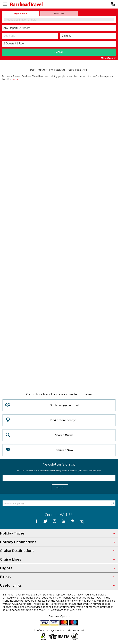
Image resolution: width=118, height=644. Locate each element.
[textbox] (59, 20)
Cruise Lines (58, 559)
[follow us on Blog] (82, 522)
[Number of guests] (59, 44)
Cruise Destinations (58, 551)
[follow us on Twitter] (45, 522)
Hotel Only (59, 13)
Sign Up (60, 487)
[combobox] (59, 20)
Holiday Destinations (58, 542)
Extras (58, 577)
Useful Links (58, 585)
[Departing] (30, 36)
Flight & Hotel (21, 13)
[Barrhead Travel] (59, 4)
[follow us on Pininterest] (73, 522)
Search (59, 52)
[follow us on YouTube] (64, 522)
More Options (109, 58)
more (15, 79)
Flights (58, 568)
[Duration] (88, 36)
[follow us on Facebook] (36, 522)
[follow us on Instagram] (54, 522)
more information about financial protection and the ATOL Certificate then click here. (58, 608)
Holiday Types (58, 533)
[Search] (112, 503)
